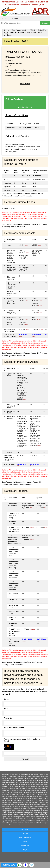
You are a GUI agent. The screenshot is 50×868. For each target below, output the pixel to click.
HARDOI (32, 30)
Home (4, 18)
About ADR (25, 834)
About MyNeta (25, 830)
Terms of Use (25, 846)
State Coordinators (25, 838)
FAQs (25, 850)
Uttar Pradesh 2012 (19, 30)
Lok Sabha (14, 18)
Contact (25, 842)
